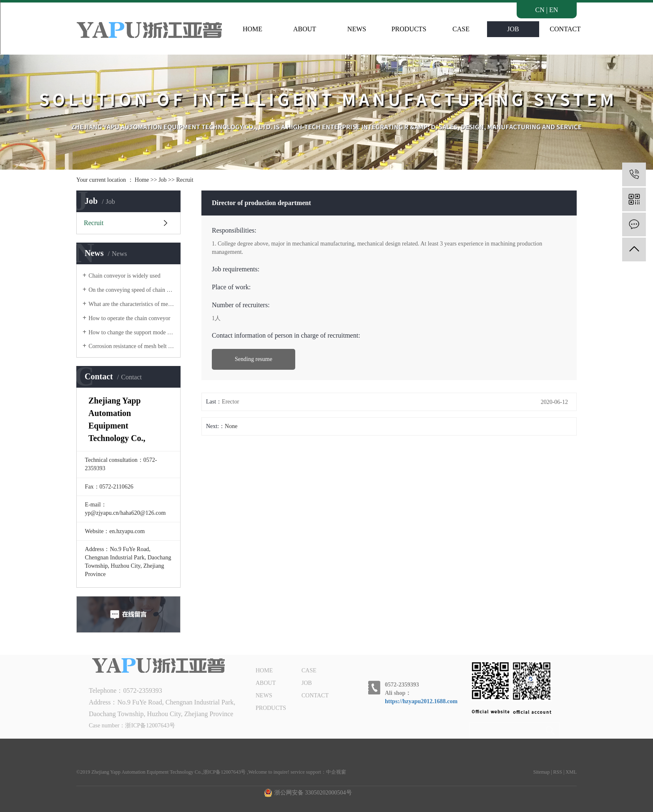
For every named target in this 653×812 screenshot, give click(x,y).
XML (571, 772)
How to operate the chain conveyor (129, 318)
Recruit (185, 180)
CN (540, 10)
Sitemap (541, 772)
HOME (252, 29)
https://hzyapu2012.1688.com (421, 701)
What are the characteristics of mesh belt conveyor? (131, 304)
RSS (558, 772)
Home (142, 180)
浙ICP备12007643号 (150, 726)
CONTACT (565, 29)
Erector (230, 402)
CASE (461, 29)
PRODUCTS (409, 29)
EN (554, 10)
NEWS (357, 29)
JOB (513, 29)
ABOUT (305, 29)
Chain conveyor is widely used (124, 276)
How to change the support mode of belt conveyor (131, 332)
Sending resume (254, 359)
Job (162, 180)
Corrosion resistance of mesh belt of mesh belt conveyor (131, 346)
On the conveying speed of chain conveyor (131, 290)
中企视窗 (336, 772)
